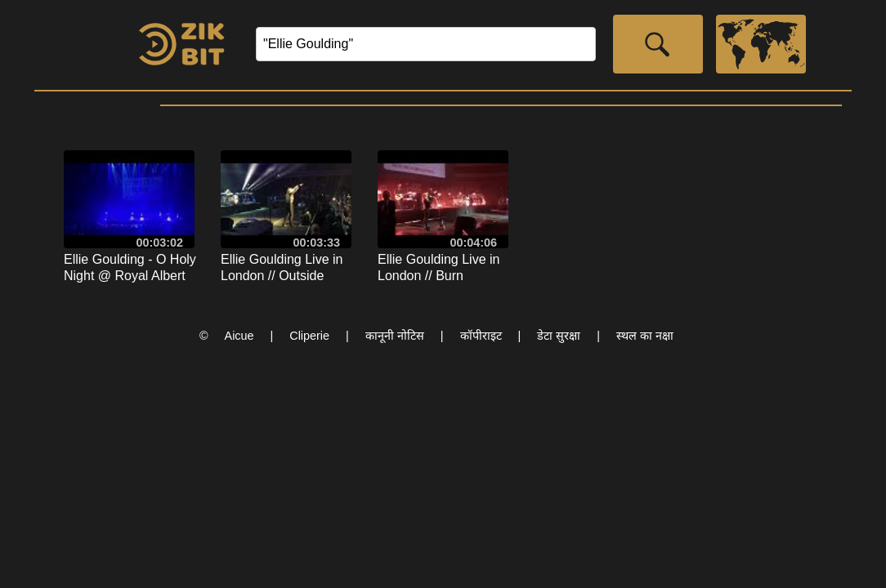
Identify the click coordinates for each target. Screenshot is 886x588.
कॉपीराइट (481, 336)
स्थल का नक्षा (645, 336)
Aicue (239, 336)
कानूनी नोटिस (395, 336)
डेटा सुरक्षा (559, 336)
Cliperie (309, 336)
